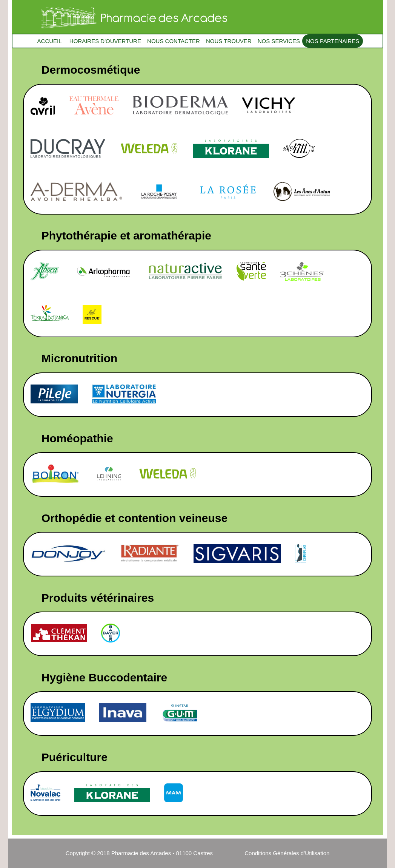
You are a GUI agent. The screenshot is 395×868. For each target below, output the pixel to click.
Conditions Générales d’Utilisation (287, 853)
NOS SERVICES (279, 41)
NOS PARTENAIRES (333, 41)
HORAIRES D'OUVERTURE (105, 41)
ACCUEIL (50, 41)
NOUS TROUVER (229, 41)
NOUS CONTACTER (174, 41)
